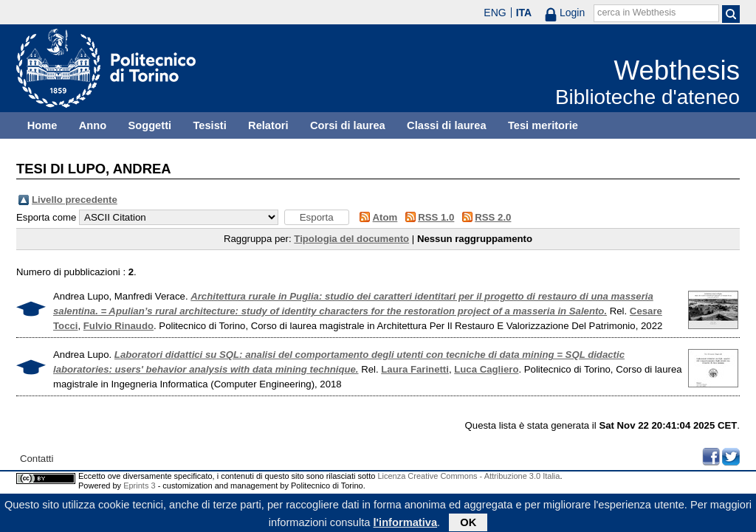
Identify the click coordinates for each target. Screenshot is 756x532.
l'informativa (406, 524)
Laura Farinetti (415, 369)
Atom (385, 217)
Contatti (37, 459)
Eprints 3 (139, 486)
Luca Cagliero (486, 369)
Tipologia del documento (351, 239)
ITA (524, 13)
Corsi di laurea (348, 125)
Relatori (268, 125)
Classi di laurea (447, 125)
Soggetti (150, 125)
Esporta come (46, 217)
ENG (495, 13)
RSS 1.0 (436, 217)
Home (42, 125)
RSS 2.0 (493, 217)
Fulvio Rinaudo (118, 326)
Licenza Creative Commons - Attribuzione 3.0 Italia (468, 476)
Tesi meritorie (543, 125)
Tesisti (209, 125)
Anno (93, 125)
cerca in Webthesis (636, 13)
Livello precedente (75, 200)
